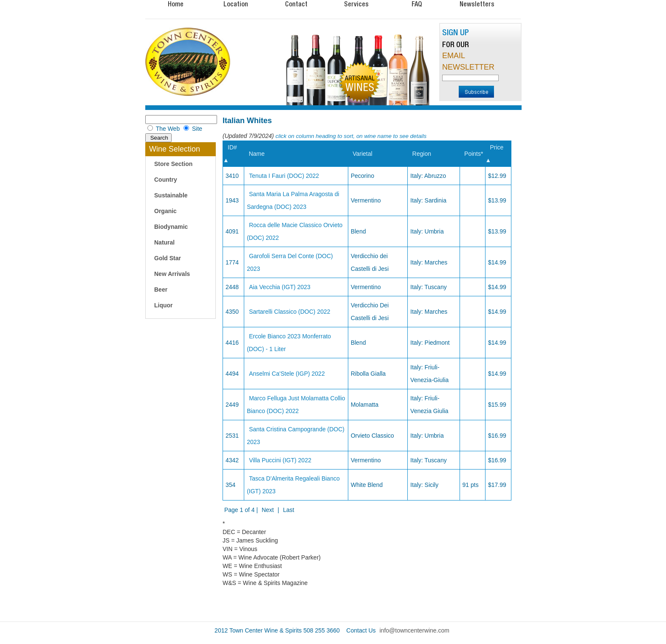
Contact (296, 4)
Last (288, 510)
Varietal (362, 154)
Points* (474, 154)
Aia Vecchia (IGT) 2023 (280, 287)
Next (268, 510)
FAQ (417, 4)
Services (356, 4)
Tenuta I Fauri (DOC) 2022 (284, 176)
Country (166, 180)
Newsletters (477, 4)
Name (257, 154)
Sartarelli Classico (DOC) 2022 (289, 312)
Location (236, 4)
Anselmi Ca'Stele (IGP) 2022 (287, 374)
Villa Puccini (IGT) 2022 (280, 460)
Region (422, 154)
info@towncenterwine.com (415, 630)
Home (176, 4)
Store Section (173, 164)
